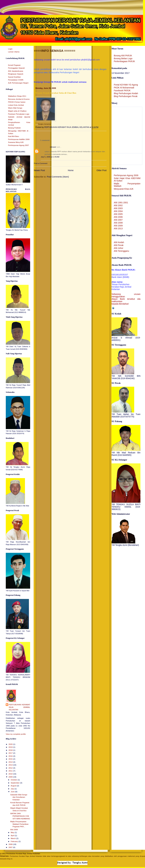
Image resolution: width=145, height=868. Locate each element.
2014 (11, 762)
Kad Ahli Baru (14, 136)
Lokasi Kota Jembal (16, 105)
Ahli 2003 (118, 208)
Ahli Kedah (119, 242)
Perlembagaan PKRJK (124, 61)
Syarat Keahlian (14, 77)
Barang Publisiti (14, 128)
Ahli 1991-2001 (121, 203)
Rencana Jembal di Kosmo (19, 99)
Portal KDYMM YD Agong (126, 85)
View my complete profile (16, 734)
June (13, 792)
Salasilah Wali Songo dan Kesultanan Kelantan (19, 797)
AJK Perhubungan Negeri (18, 83)
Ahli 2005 (118, 214)
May (13, 832)
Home (71, 170)
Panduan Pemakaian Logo (19, 114)
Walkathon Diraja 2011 (17, 96)
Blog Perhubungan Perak (126, 96)
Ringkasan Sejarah (16, 74)
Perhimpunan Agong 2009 (126, 175)
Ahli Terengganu (121, 251)
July (12, 789)
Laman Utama (14, 52)
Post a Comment (41, 163)
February (15, 841)
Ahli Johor (119, 248)
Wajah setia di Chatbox (17, 111)
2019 (11, 747)
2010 (11, 774)
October (14, 780)
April (13, 836)
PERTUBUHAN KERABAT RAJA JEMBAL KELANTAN (19, 707)
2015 (11, 759)
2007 (11, 847)
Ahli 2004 (118, 211)
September (15, 783)
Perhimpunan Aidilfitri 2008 (19, 139)
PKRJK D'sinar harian (17, 102)
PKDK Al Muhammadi (124, 88)
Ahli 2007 (118, 220)
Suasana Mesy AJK (16, 142)
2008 (11, 844)
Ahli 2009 (14, 830)
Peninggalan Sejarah (16, 68)
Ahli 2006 (118, 217)
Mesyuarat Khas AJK (124, 189)
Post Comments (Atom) (58, 177)
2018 (11, 750)
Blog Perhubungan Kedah (126, 93)
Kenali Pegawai (14, 65)
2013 (11, 765)
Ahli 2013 (118, 229)
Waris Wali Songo (15, 108)
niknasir (53, 147)
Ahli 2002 (118, 205)
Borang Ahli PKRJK (123, 56)
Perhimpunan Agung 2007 (18, 145)
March (13, 838)
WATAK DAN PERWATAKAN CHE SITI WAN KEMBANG (20, 816)
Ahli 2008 (118, 223)
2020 (11, 744)
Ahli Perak (119, 245)
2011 (11, 771)
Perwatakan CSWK (16, 80)
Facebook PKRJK (122, 90)
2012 (11, 768)
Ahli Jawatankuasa (16, 71)
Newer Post (39, 170)
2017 (11, 753)
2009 (11, 777)
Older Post (101, 170)
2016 (11, 756)
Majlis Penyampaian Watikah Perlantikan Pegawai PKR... (19, 824)
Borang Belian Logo (123, 58)
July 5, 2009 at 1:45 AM (50, 157)
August (14, 786)
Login (10, 49)
